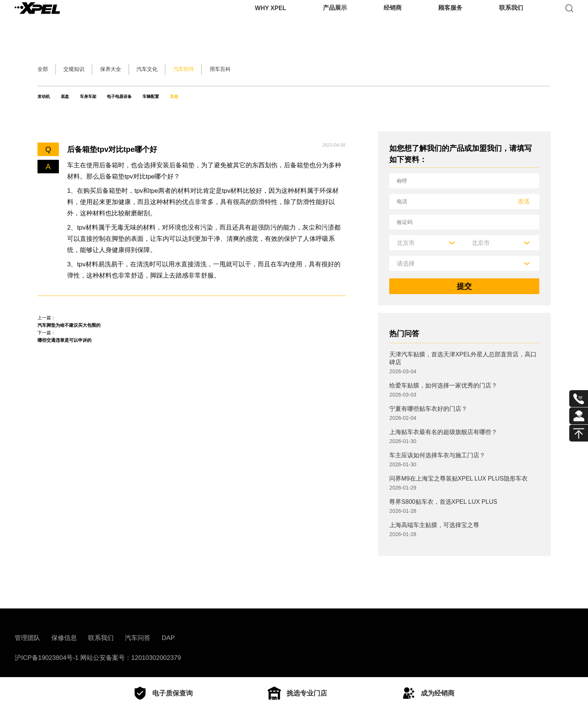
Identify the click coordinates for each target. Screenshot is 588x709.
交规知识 (100, 69)
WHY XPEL (271, 17)
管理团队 (27, 638)
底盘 (85, 97)
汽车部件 (289, 69)
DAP (168, 638)
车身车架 (125, 97)
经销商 (393, 17)
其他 (274, 97)
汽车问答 (138, 638)
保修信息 (64, 638)
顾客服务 (450, 17)
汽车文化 (226, 69)
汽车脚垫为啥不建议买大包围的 (90, 329)
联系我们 (511, 17)
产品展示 (335, 17)
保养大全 (163, 69)
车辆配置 (234, 97)
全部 (46, 69)
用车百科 (352, 69)
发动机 (48, 97)
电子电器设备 (179, 97)
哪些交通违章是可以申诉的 (82, 350)
